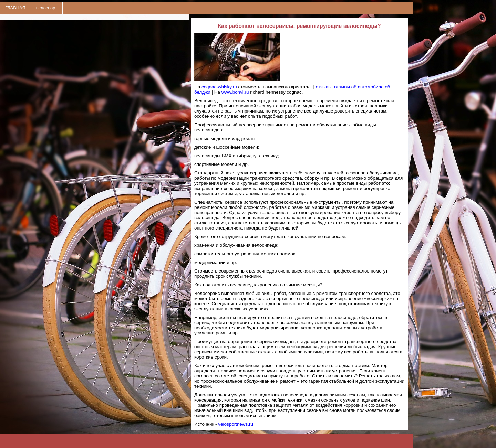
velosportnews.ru (236, 424)
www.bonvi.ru (235, 92)
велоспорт (47, 8)
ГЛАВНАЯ (15, 8)
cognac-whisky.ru (219, 87)
